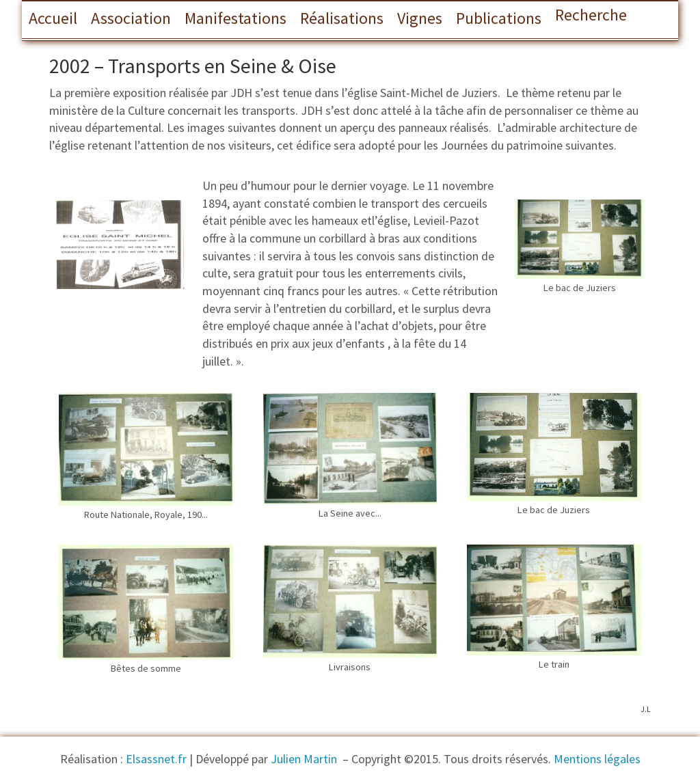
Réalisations (342, 18)
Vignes (420, 18)
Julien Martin (305, 759)
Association (131, 18)
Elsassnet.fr (156, 759)
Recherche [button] (591, 15)
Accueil (53, 18)
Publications (499, 18)
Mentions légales (597, 759)
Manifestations (235, 18)
